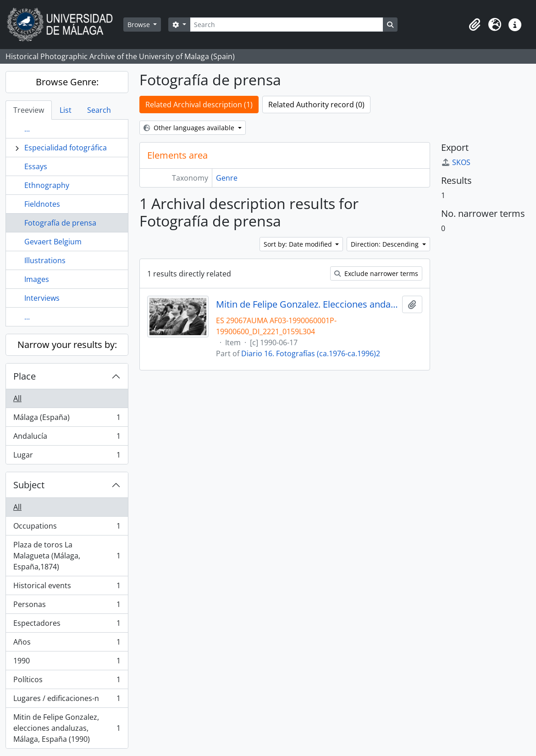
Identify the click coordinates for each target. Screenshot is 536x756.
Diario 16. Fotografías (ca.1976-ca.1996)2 (311, 353)
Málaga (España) (67, 419)
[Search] (287, 25)
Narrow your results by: (67, 345)
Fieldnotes (42, 204)
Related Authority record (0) (316, 105)
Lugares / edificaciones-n (67, 700)
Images (37, 279)
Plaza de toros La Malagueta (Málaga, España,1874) (67, 556)
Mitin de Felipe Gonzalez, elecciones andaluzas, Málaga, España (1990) (67, 728)
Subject (29, 485)
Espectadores (67, 625)
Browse (140, 25)
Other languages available (190, 128)
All (17, 398)
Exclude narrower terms (376, 273)
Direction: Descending (386, 244)
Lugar (67, 457)
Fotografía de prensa (60, 223)
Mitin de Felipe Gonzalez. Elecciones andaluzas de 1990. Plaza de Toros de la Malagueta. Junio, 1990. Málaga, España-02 (307, 304)
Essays (36, 166)
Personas (67, 606)
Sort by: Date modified (299, 244)
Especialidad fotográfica (66, 148)
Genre (227, 178)
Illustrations (45, 260)
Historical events (67, 588)
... (27, 129)
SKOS (456, 162)
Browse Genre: (67, 82)
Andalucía (67, 438)
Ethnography (47, 185)
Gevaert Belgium (53, 242)
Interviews (42, 298)
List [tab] (66, 110)
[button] (475, 25)
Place (25, 376)
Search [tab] (99, 110)
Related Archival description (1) (199, 105)
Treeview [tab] (29, 110)
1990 (67, 663)
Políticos (67, 682)
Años (67, 644)
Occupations (67, 528)
